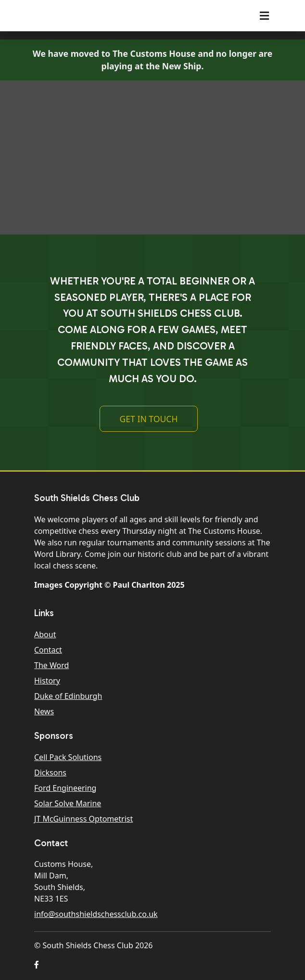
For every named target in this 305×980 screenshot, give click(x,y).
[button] (37, 965)
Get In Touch (148, 419)
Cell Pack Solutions (68, 757)
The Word (51, 665)
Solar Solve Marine (68, 803)
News (44, 711)
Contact (48, 650)
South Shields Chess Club (90, 16)
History (47, 681)
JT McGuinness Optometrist (83, 819)
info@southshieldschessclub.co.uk (96, 914)
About (45, 634)
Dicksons (50, 773)
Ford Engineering (65, 788)
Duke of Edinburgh (68, 696)
